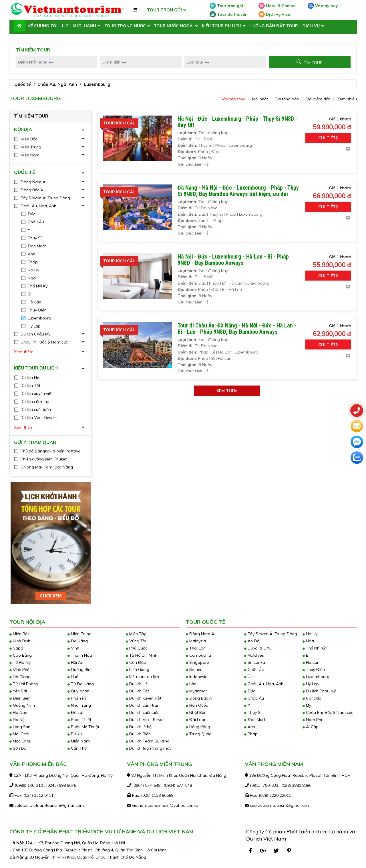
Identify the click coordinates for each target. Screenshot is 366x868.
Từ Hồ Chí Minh (142, 655)
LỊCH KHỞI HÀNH (79, 26)
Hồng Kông (198, 727)
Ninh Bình (20, 641)
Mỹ (307, 705)
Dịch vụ (311, 26)
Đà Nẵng (78, 641)
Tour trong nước (125, 26)
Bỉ (306, 655)
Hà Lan (311, 662)
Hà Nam (19, 712)
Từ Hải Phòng (24, 684)
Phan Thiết (79, 720)
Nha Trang (79, 705)
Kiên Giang (138, 670)
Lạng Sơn (20, 727)
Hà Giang (20, 677)
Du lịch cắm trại (142, 705)
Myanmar (196, 691)
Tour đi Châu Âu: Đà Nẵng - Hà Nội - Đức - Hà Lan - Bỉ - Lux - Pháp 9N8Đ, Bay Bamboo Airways (237, 329)
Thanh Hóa (80, 655)
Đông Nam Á (200, 634)
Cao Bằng (21, 655)
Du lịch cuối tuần (143, 712)
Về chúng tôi (43, 26)
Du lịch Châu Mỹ (319, 691)
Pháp (251, 734)
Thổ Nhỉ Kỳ (314, 648)
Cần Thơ (77, 748)
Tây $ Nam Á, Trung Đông (271, 634)
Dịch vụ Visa (274, 14)
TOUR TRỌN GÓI (164, 10)
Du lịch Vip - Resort (146, 720)
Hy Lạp (311, 684)
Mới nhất (260, 99)
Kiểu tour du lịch (222, 26)
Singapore (197, 662)
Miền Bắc (19, 634)
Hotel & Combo (277, 6)
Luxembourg (97, 84)
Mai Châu (20, 734)
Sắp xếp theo (233, 99)
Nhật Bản (196, 712)
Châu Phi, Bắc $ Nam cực (328, 712)
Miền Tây (136, 634)
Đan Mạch (255, 720)
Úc (248, 677)
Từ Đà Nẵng (81, 684)
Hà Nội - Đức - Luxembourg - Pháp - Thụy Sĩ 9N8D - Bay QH (237, 122)
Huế (73, 677)
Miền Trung (79, 634)
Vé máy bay (323, 6)
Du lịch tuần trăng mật (148, 748)
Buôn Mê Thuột (83, 727)
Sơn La (18, 748)
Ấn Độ (252, 641)
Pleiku (75, 734)
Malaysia (196, 641)
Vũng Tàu (137, 641)
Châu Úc (254, 670)
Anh (250, 727)
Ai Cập (311, 727)
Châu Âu (254, 698)
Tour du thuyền (229, 14)
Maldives (254, 655)
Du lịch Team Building (148, 741)
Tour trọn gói (226, 6)
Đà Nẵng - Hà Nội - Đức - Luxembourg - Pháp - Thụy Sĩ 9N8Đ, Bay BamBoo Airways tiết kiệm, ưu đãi (238, 191)
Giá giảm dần (318, 99)
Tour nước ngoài (174, 26)
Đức (250, 691)
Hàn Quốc (197, 705)
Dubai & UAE (258, 648)
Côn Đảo (136, 662)
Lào (191, 684)
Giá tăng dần (287, 99)
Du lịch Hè (137, 684)
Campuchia (198, 655)
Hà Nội (17, 720)
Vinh (73, 648)
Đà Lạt (75, 712)
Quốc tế (22, 84)
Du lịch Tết (137, 691)
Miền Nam (79, 741)
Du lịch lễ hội (139, 727)
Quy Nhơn (78, 691)
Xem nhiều (347, 99)
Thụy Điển (314, 670)
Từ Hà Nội (20, 662)
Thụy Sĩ (253, 712)
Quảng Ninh (22, 705)
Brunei (193, 670)
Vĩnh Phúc (20, 670)
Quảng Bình (80, 670)
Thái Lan (196, 648)
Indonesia (197, 677)
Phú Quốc (137, 648)
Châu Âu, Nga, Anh (57, 84)
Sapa (16, 648)
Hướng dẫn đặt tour (274, 26)
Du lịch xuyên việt (144, 698)
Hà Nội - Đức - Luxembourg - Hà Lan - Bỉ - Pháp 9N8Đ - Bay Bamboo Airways (233, 260)
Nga (308, 641)
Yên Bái (18, 691)
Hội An (75, 662)
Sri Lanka (255, 662)
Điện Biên (20, 698)
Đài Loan (196, 720)
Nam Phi (312, 720)
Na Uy (310, 634)
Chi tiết (328, 138)
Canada (312, 698)
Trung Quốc (198, 734)
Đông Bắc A (199, 698)
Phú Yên (77, 698)
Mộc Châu (20, 741)
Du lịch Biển (138, 734)
